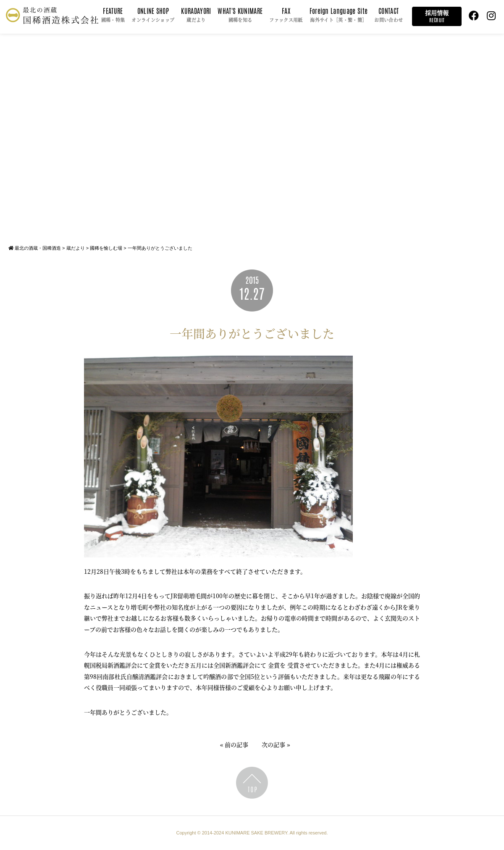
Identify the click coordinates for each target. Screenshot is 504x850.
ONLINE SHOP (153, 16)
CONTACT (388, 16)
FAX (286, 16)
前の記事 (236, 744)
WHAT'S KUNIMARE (240, 16)
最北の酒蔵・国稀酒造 (35, 248)
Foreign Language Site (339, 16)
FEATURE (113, 16)
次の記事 (273, 744)
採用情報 (437, 16)
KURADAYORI (196, 16)
